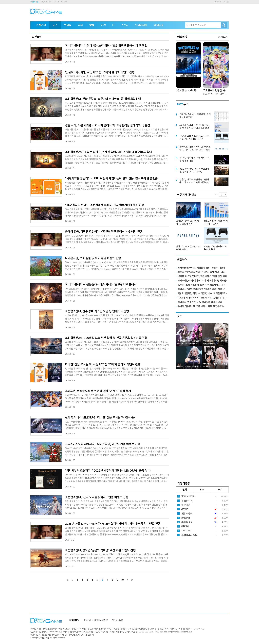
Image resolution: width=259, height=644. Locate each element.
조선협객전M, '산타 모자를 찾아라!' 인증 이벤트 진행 (97, 497)
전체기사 (41, 25)
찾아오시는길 (117, 620)
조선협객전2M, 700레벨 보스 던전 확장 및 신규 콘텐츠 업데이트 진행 (106, 338)
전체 (185, 490)
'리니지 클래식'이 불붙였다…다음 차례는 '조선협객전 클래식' (101, 285)
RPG (202, 490)
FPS (220, 490)
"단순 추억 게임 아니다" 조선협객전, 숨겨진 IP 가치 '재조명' (194, 170)
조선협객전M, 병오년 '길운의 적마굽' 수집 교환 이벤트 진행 (100, 550)
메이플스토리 (185, 501)
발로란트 (183, 509)
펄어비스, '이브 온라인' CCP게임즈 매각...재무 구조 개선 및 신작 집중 (195, 148)
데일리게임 (34, 2)
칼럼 (92, 25)
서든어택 (183, 526)
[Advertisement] (202, 424)
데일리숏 (159, 25)
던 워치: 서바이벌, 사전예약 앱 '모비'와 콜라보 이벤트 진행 (100, 72)
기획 (103, 25)
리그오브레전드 (186, 496)
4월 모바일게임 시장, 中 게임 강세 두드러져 (216, 222)
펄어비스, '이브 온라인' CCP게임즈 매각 (188, 248)
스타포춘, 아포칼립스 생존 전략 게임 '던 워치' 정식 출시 (98, 391)
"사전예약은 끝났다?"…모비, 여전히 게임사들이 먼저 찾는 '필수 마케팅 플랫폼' (112, 179)
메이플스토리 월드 (187, 535)
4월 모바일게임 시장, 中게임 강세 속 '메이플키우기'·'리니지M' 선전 (194, 127)
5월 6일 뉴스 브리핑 (186, 90)
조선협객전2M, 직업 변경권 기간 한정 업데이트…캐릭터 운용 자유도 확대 (109, 152)
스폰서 (125, 25)
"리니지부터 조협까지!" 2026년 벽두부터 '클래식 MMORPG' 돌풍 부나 (108, 471)
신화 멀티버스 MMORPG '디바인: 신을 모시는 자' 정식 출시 (101, 418)
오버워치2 (184, 518)
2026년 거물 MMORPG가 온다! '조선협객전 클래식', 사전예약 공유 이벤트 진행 (113, 524)
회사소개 (218, 2)
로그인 (226, 2)
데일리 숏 (182, 37)
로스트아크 (184, 531)
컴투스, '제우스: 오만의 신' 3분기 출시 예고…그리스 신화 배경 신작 (194, 181)
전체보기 (223, 37)
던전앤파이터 (185, 522)
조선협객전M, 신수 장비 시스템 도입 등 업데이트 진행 (97, 311)
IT (113, 25)
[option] (202, 225)
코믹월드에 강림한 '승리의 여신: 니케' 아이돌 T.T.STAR (215, 92)
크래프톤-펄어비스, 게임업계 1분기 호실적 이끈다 (195, 116)
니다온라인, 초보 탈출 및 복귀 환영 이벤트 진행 (93, 258)
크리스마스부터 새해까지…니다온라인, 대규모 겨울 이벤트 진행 (103, 444)
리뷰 (80, 25)
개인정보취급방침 (101, 620)
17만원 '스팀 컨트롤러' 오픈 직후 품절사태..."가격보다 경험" (194, 137)
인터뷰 (68, 25)
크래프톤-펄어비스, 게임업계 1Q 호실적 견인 (187, 222)
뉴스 (55, 25)
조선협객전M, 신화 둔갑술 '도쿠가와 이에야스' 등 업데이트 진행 (103, 99)
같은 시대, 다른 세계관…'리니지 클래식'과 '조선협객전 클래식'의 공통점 (108, 125)
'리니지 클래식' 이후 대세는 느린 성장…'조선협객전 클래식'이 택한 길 (106, 46)
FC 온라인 (184, 505)
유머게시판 (141, 25)
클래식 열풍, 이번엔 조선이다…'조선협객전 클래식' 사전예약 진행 (104, 232)
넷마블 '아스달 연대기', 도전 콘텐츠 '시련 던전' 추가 (202, 276)
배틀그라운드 (185, 514)
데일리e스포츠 (46, 2)
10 (122, 580)
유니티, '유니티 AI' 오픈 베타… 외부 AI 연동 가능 (194, 159)
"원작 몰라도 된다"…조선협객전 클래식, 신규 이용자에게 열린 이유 (105, 205)
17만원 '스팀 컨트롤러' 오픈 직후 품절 (215, 248)
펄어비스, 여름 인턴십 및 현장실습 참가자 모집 (200, 302)
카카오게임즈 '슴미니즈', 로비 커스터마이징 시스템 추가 (203, 281)
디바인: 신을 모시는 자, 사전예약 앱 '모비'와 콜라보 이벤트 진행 (103, 364)
